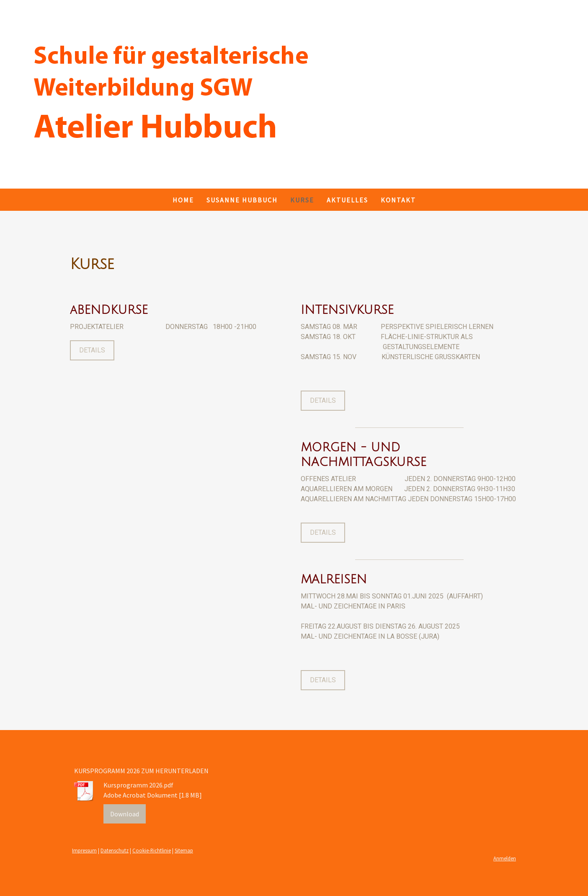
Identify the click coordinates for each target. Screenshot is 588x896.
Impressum (84, 850)
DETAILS (92, 350)
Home (183, 200)
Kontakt (398, 200)
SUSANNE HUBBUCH (242, 200)
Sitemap (184, 850)
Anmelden (505, 858)
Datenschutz (115, 850)
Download (125, 814)
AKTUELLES (347, 200)
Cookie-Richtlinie (152, 850)
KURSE (302, 200)
